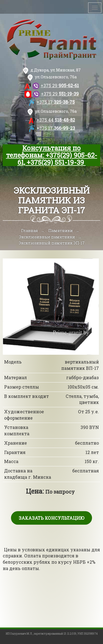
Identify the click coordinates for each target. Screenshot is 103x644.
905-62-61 (60, 85)
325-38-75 (56, 102)
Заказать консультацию (51, 518)
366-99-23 (56, 128)
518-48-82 (56, 120)
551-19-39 (60, 94)
